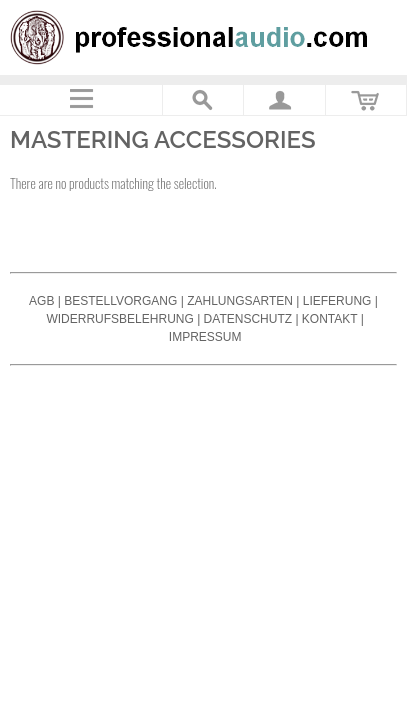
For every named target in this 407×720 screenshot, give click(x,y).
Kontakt (330, 319)
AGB (41, 301)
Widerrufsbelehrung (119, 319)
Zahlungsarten (240, 301)
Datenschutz (248, 319)
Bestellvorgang (120, 301)
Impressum (205, 337)
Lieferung (337, 301)
